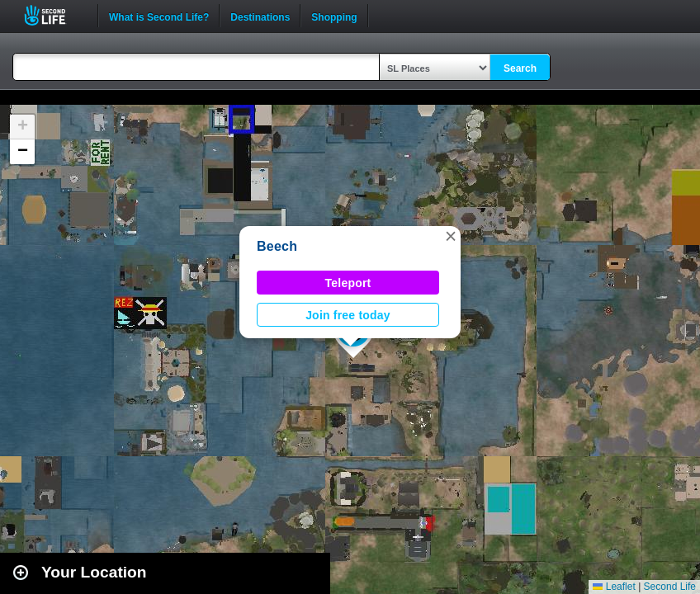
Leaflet (614, 587)
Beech (277, 246)
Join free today (348, 315)
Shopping (334, 16)
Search (520, 68)
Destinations (260, 16)
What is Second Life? (159, 16)
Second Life (54, 15)
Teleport (348, 283)
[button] (451, 236)
